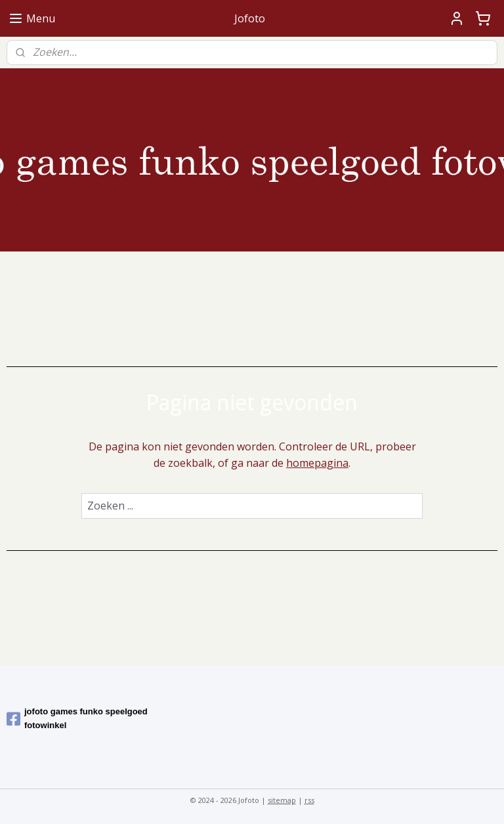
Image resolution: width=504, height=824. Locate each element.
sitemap (282, 800)
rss (309, 800)
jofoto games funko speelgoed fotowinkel (77, 718)
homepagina (317, 464)
